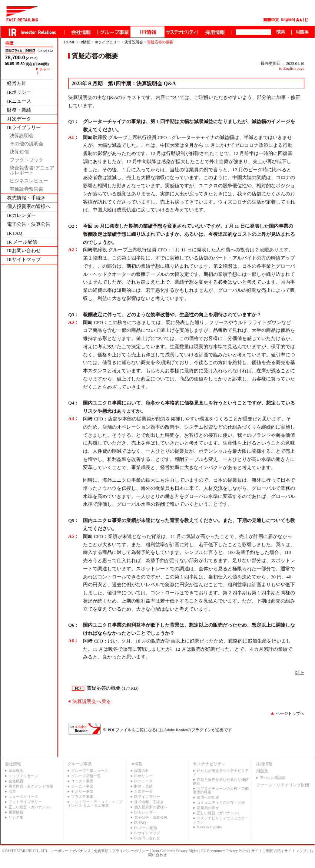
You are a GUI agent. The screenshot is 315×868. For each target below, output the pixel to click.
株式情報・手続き (26, 198)
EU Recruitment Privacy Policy (225, 851)
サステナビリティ (209, 764)
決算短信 (19, 152)
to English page (292, 68)
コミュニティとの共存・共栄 (221, 803)
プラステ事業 (82, 797)
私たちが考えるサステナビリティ (221, 773)
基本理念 (16, 771)
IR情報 (85, 42)
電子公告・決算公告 (29, 225)
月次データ (19, 119)
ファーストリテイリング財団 (283, 785)
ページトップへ (290, 713)
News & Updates (209, 827)
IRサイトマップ (24, 260)
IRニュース (19, 101)
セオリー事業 (82, 791)
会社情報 (13, 764)
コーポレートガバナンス (70, 851)
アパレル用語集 (273, 778)
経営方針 (17, 84)
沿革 (12, 791)
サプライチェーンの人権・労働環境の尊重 (221, 790)
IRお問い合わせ (24, 251)
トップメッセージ (23, 776)
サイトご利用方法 (266, 851)
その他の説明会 (26, 144)
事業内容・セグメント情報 (31, 786)
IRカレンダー (21, 216)
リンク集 (16, 817)
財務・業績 (19, 110)
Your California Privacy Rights (175, 851)
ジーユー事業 (82, 786)
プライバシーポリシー (130, 851)
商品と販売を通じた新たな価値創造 (221, 781)
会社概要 (16, 781)
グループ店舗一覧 (86, 776)
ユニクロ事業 (82, 781)
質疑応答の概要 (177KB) (113, 688)
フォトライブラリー (25, 802)
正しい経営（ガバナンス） (31, 807)
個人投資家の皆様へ (29, 207)
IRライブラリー (24, 128)
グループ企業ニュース (90, 771)
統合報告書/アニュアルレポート (32, 171)
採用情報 (264, 764)
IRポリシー (19, 93)
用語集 (262, 771)
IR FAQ (15, 233)
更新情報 (16, 812)
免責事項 (101, 851)
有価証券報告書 (26, 189)
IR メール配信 (22, 242)
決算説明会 (22, 136)
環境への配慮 (208, 797)
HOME (70, 42)
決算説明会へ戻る (92, 702)
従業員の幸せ (208, 808)
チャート (43, 71)
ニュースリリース (23, 797)
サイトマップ (295, 851)
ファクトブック (26, 160)
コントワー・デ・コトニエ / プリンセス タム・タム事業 (95, 804)
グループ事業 (80, 764)
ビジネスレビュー (29, 181)
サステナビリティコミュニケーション (221, 820)
